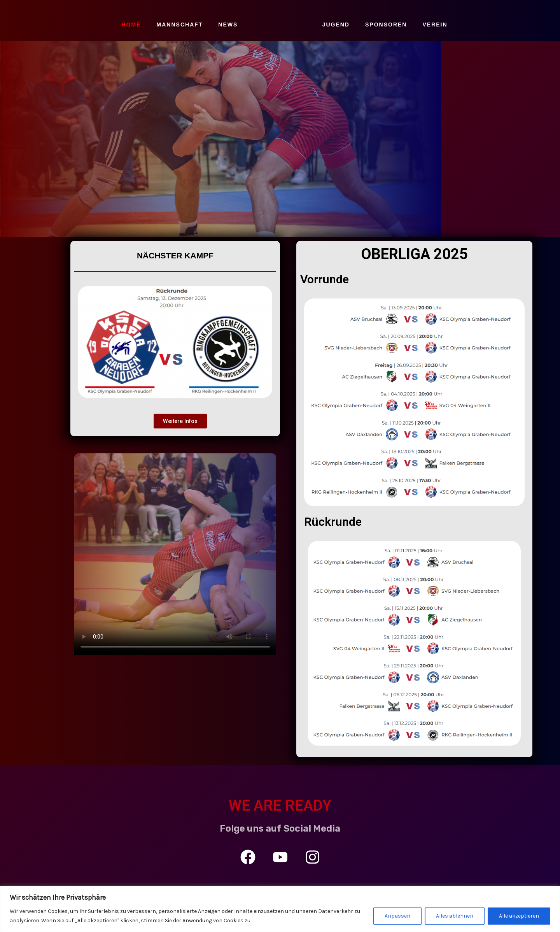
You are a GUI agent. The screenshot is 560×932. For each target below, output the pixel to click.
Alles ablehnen (455, 916)
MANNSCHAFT (180, 25)
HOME (131, 25)
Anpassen (397, 916)
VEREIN (435, 25)
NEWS (228, 25)
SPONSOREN (386, 25)
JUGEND (336, 25)
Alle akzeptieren (519, 916)
